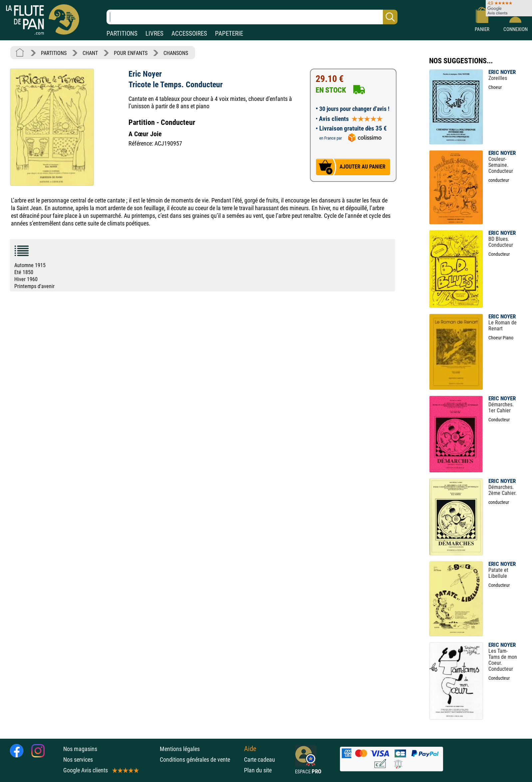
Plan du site (258, 770)
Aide (250, 749)
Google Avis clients (101, 770)
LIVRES (154, 33)
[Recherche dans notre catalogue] (252, 17)
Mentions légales (180, 749)
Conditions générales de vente (200, 760)
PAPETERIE (229, 33)
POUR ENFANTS (131, 53)
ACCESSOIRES (189, 33)
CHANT (90, 53)
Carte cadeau (260, 760)
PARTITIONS (122, 33)
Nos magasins (80, 749)
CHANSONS (176, 53)
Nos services (78, 760)
